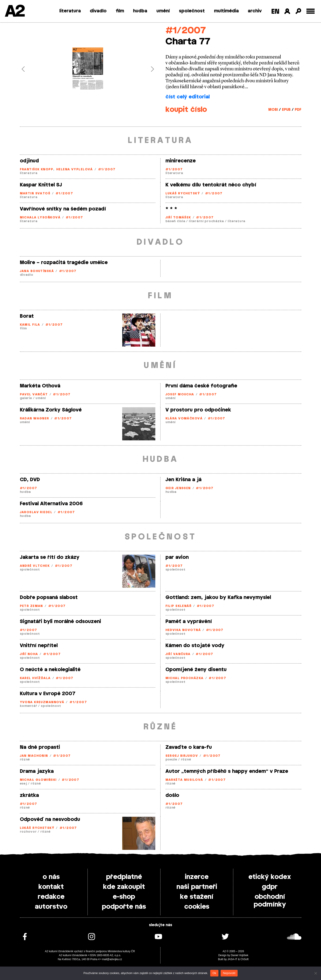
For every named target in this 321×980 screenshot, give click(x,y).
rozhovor (28, 832)
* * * (171, 209)
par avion (177, 557)
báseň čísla (175, 221)
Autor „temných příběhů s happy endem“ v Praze (227, 771)
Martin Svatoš (35, 194)
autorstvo (51, 907)
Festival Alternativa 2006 (51, 504)
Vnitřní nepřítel (39, 646)
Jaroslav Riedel (36, 512)
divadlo (98, 11)
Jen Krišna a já (183, 480)
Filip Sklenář (179, 606)
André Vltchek (35, 566)
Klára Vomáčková (184, 419)
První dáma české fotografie (201, 386)
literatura (70, 11)
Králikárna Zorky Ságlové (51, 410)
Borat (27, 316)
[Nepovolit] (315, 973)
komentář (29, 706)
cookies (197, 907)
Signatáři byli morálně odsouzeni (60, 621)
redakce (51, 897)
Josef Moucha (180, 395)
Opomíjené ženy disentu (196, 670)
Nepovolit (229, 973)
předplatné (124, 877)
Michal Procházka (185, 678)
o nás (51, 877)
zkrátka (29, 795)
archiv (255, 11)
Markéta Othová (40, 386)
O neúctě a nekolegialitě (50, 670)
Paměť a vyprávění (189, 621)
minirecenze (181, 161)
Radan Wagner (35, 419)
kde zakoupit (124, 887)
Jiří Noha (29, 654)
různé (25, 760)
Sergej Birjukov (182, 756)
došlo (172, 795)
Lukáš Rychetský (183, 194)
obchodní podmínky (270, 901)
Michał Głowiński (38, 780)
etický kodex (270, 877)
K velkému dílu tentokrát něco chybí (211, 185)
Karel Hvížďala (35, 678)
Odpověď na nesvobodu (50, 819)
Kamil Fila (30, 325)
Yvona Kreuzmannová (42, 702)
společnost (192, 11)
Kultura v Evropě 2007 (48, 694)
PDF (298, 110)
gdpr (270, 887)
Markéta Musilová (184, 780)
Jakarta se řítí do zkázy (50, 557)
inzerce (197, 877)
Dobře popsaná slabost (49, 597)
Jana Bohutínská (37, 271)
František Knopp (37, 170)
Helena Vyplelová (75, 170)
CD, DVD (30, 480)
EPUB (286, 110)
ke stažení (197, 897)
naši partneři (197, 887)
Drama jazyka (37, 771)
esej (23, 784)
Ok (214, 973)
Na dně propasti (40, 747)
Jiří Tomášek (178, 218)
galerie (26, 398)
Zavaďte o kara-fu (189, 747)
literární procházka (206, 221)
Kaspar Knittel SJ (41, 185)
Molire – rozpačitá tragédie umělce (64, 263)
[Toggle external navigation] (311, 11)
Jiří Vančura (178, 654)
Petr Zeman (31, 606)
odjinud (29, 161)
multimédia (226, 11)
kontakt (51, 887)
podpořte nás (124, 907)
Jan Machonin (34, 756)
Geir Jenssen (178, 488)
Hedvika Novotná (183, 630)
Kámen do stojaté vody (195, 646)
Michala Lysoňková (40, 218)
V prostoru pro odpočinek (198, 410)
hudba (140, 11)
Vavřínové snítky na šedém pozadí (63, 209)
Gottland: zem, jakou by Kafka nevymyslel (218, 597)
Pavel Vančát (34, 395)
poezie (171, 760)
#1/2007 (186, 31)
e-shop (124, 897)
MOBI (273, 110)
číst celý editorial (188, 97)
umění (163, 11)
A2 (14, 12)
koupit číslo (186, 110)
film (120, 11)
